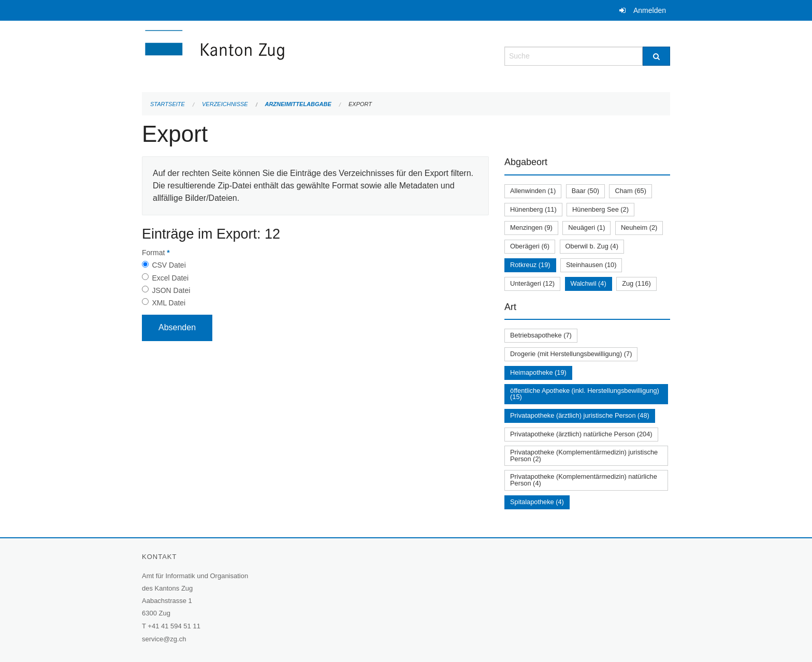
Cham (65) (630, 191)
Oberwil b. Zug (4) (592, 246)
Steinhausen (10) (591, 265)
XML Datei (169, 303)
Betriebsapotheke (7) (541, 335)
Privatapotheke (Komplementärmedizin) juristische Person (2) (584, 455)
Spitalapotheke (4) (537, 502)
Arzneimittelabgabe (298, 104)
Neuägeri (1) (586, 227)
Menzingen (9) (531, 227)
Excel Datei (170, 278)
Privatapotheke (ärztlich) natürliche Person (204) (581, 434)
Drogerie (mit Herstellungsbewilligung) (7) (571, 354)
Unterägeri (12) (532, 283)
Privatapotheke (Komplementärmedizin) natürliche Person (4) (584, 480)
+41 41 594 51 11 (174, 626)
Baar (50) (585, 191)
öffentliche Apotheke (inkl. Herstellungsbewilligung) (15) (585, 394)
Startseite (168, 104)
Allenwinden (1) (533, 191)
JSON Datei (171, 290)
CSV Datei (169, 265)
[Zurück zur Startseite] (277, 55)
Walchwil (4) (589, 283)
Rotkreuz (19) (530, 265)
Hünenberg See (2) (600, 209)
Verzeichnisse (225, 104)
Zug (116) (636, 283)
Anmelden (650, 10)
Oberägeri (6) (530, 246)
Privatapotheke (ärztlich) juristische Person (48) (580, 415)
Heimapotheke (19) (538, 372)
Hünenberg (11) (533, 209)
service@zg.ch (164, 639)
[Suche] (656, 56)
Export (360, 104)
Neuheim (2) (639, 227)
